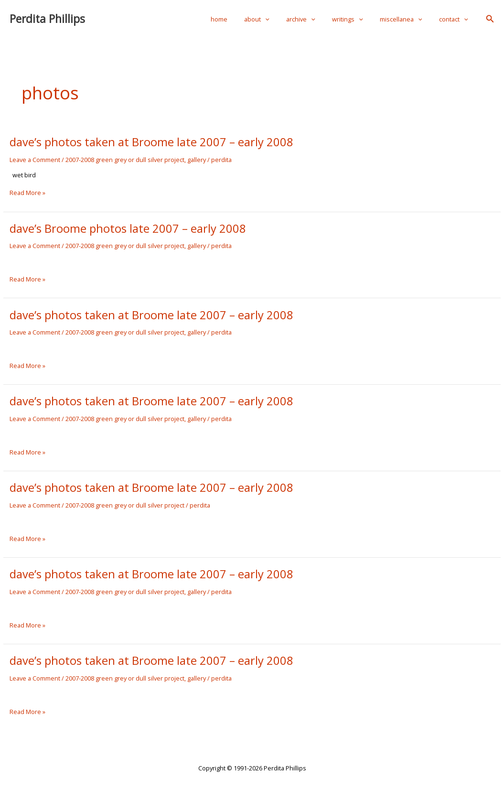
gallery (197, 160)
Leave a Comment (35, 160)
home (244, 19)
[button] (490, 19)
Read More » (27, 193)
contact (456, 19)
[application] (286, 19)
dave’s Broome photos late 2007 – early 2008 (128, 228)
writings (359, 19)
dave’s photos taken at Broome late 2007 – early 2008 (151, 142)
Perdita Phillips (47, 19)
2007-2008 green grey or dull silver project (125, 160)
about (278, 19)
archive (317, 19)
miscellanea (408, 19)
